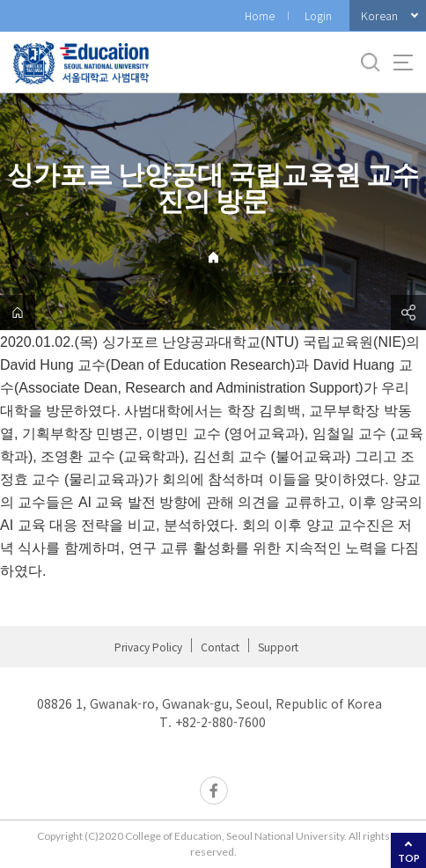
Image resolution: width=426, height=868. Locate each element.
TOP (409, 858)
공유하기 (408, 313)
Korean (379, 15)
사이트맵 (403, 63)
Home (260, 15)
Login (318, 15)
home (18, 313)
